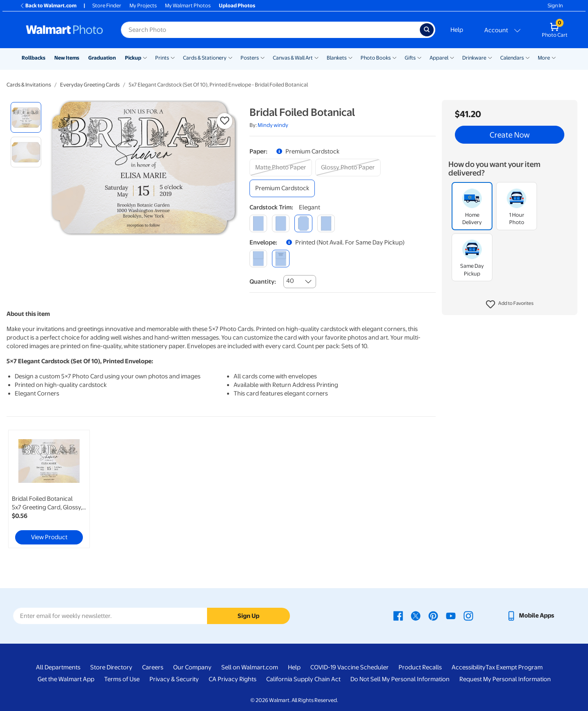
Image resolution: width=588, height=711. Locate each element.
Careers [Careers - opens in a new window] (153, 667)
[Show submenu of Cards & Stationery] (230, 57)
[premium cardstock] (282, 188)
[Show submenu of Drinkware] (490, 57)
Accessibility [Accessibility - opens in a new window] (469, 667)
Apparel (439, 58)
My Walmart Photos (188, 6)
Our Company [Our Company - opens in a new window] (192, 667)
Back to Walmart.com (48, 6)
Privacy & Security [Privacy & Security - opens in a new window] (174, 679)
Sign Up (248, 616)
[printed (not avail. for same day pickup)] (281, 259)
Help (457, 30)
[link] (49, 489)
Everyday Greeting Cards (90, 85)
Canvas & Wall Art (293, 58)
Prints (162, 58)
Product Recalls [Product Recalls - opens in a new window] (420, 667)
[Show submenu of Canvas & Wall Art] (316, 57)
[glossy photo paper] (348, 168)
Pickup (133, 58)
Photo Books (376, 58)
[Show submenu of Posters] (263, 57)
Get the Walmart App (66, 679)
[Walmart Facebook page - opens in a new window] (398, 615)
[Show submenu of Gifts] (419, 57)
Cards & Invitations (29, 85)
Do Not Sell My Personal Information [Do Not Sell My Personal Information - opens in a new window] (400, 679)
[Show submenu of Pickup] (145, 57)
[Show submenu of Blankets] (350, 57)
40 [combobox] (290, 281)
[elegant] (303, 223)
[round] (281, 223)
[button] (510, 304)
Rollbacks (33, 58)
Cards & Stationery (205, 58)
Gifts (410, 58)
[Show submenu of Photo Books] (394, 57)
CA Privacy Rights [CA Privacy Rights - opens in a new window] (233, 679)
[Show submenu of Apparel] (452, 57)
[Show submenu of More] (554, 57)
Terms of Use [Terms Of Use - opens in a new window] (122, 679)
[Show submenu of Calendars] (528, 57)
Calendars (512, 58)
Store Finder (107, 6)
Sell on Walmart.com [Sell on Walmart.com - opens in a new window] (250, 667)
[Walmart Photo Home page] (65, 30)
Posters (250, 58)
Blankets (337, 58)
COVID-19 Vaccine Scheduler (350, 667)
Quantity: (263, 282)
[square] (258, 223)
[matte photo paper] (281, 168)
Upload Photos (237, 6)
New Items (67, 58)
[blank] (258, 259)
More (544, 58)
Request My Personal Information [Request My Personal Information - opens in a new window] (505, 679)
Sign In (555, 6)
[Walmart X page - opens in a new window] (416, 615)
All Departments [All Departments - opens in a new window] (58, 667)
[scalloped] (326, 223)
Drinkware (474, 58)
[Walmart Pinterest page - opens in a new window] (433, 615)
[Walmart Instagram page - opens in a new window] (468, 615)
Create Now (510, 135)
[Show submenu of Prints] (173, 57)
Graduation (102, 58)
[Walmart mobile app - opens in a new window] (530, 615)
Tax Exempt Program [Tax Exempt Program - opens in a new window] (514, 667)
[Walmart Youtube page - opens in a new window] (451, 615)
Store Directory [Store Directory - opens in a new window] (111, 667)
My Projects (143, 6)
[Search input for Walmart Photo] (270, 30)
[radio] (26, 117)
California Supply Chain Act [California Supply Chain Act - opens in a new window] (303, 679)
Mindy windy (273, 125)
